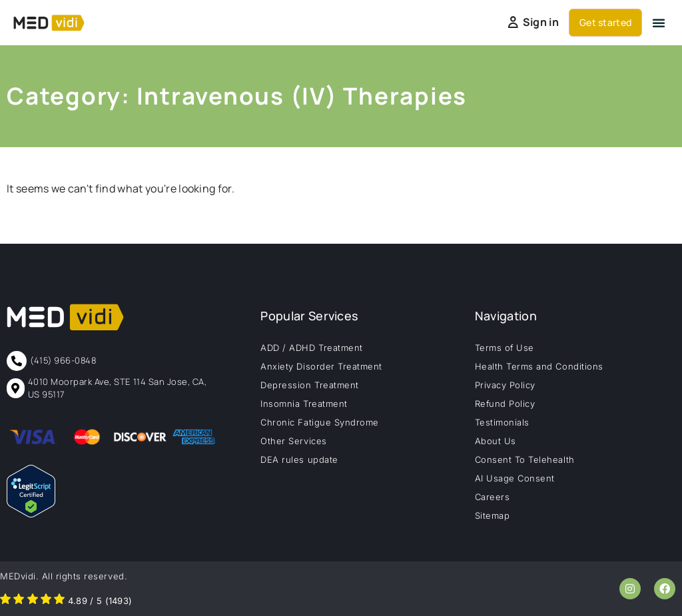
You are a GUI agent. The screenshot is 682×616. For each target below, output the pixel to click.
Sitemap (493, 515)
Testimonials (502, 422)
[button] (659, 23)
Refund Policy (505, 404)
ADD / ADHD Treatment (311, 348)
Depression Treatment (309, 385)
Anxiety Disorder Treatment (321, 366)
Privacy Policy (505, 385)
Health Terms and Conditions (539, 366)
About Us (496, 441)
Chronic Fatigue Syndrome (319, 422)
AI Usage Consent (515, 478)
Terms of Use (505, 348)
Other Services (293, 441)
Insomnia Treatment (304, 404)
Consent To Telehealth (525, 460)
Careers (493, 497)
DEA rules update (299, 460)
